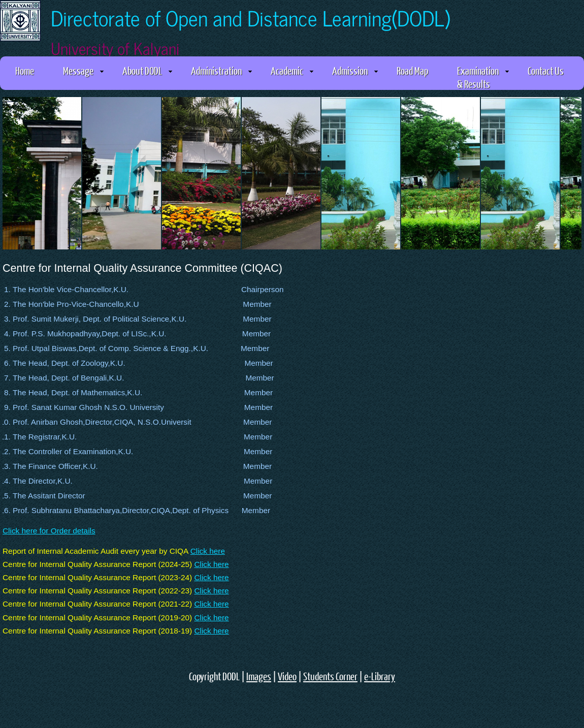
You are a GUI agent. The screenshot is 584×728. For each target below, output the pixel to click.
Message (83, 70)
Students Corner (330, 676)
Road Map (412, 70)
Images (259, 676)
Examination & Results (483, 77)
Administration (221, 70)
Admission (355, 70)
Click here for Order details (49, 531)
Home (25, 70)
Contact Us (546, 70)
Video (287, 676)
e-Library (380, 676)
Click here (208, 551)
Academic (292, 70)
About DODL (147, 70)
